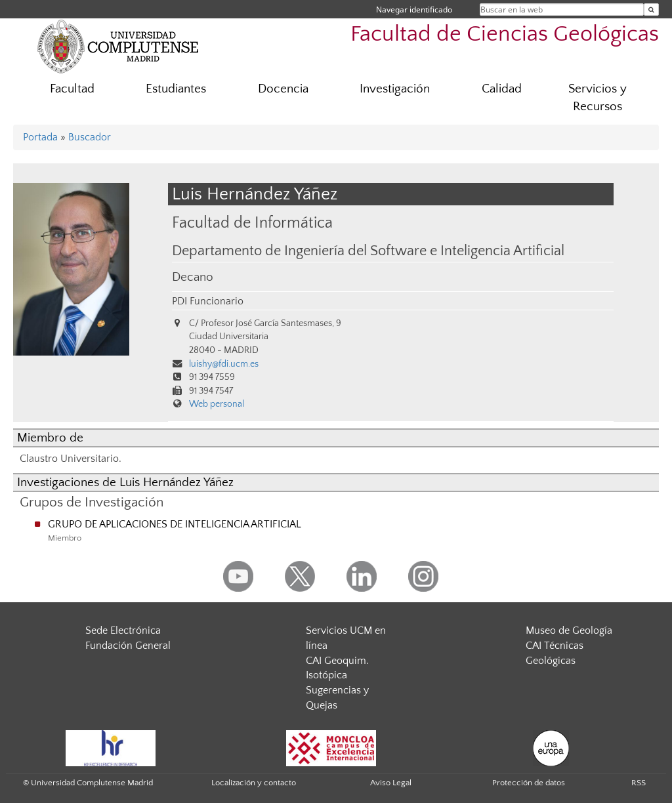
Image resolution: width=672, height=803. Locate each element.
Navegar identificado (414, 10)
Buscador (90, 137)
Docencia (283, 89)
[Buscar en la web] (651, 10)
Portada (40, 137)
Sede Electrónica (123, 630)
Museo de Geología (569, 630)
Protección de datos (529, 783)
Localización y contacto (254, 783)
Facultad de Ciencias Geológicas (505, 34)
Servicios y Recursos (598, 98)
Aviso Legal (391, 783)
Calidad (502, 89)
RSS (639, 783)
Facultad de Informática (252, 223)
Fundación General (128, 646)
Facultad (72, 89)
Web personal (217, 404)
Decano (193, 277)
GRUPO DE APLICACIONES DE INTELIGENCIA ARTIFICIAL (175, 524)
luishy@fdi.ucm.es (224, 364)
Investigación (395, 89)
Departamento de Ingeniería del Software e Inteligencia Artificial (368, 251)
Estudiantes (176, 89)
